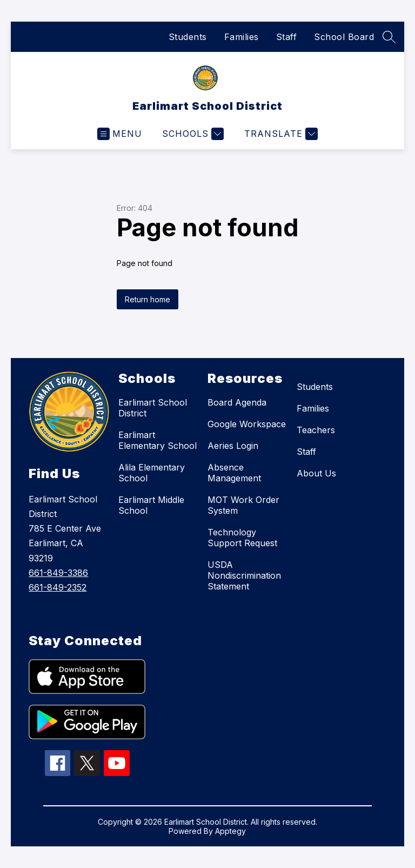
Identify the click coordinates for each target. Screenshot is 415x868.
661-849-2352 (58, 587)
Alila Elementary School (152, 473)
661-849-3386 (58, 573)
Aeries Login (233, 446)
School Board (344, 37)
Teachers (316, 430)
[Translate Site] (280, 134)
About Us (316, 473)
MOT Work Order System (243, 505)
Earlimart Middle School (151, 505)
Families (242, 37)
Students (188, 37)
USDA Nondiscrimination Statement (244, 575)
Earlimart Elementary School (158, 440)
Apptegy (230, 831)
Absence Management (234, 473)
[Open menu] (120, 134)
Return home (148, 299)
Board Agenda (237, 402)
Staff (287, 37)
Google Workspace (247, 424)
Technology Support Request (242, 538)
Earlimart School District (153, 408)
